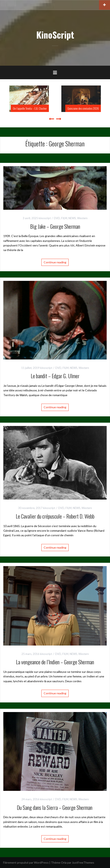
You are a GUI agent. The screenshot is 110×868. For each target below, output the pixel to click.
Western (82, 218)
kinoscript (45, 218)
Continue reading (55, 262)
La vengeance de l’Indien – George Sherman (55, 662)
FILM (64, 218)
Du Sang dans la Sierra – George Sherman (55, 807)
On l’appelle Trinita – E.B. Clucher (30, 108)
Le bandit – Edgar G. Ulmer (55, 376)
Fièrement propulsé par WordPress (26, 862)
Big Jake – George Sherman (55, 226)
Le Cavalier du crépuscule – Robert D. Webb (55, 516)
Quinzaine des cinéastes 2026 (83, 108)
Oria (64, 862)
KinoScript (55, 35)
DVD (57, 218)
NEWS (72, 218)
